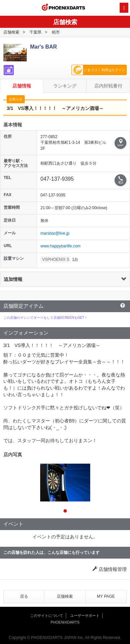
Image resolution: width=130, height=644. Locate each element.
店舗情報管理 (110, 569)
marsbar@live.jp (55, 233)
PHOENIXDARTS (63, 8)
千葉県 (35, 32)
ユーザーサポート (85, 616)
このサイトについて (47, 616)
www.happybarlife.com (60, 246)
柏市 (56, 32)
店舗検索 (11, 32)
